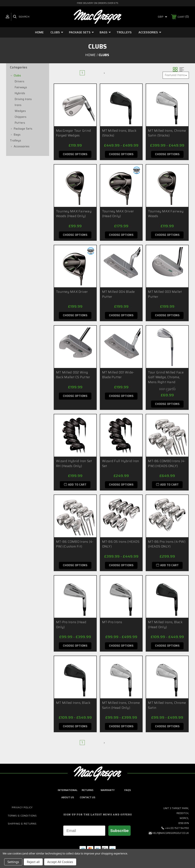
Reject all (33, 862)
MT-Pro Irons (112, 622)
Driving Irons (23, 99)
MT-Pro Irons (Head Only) (71, 625)
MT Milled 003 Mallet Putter (165, 294)
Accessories (150, 32)
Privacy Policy (22, 807)
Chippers (20, 117)
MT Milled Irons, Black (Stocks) (119, 133)
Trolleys (124, 32)
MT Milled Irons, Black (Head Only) (165, 625)
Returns (88, 790)
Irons (18, 105)
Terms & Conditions (22, 816)
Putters (20, 123)
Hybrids (20, 93)
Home (39, 32)
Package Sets (81, 32)
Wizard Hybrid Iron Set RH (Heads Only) (74, 463)
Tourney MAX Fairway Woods (166, 214)
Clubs (57, 32)
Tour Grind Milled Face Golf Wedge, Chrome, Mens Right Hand (166, 377)
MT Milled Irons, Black (73, 703)
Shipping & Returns (22, 824)
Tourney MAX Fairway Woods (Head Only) (74, 214)
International (68, 790)
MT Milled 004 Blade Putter (118, 294)
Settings (13, 862)
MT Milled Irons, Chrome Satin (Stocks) (167, 133)
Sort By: (154, 75)
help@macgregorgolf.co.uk (171, 833)
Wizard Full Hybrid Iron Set (121, 463)
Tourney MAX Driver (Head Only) (118, 214)
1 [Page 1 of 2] (82, 73)
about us (68, 797)
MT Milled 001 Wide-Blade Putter (118, 375)
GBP (163, 17)
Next (100, 73)
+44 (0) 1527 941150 (177, 828)
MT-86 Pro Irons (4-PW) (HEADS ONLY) (167, 544)
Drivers (19, 81)
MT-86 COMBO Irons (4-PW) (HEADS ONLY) (167, 463)
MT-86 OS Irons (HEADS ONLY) (121, 544)
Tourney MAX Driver (72, 292)
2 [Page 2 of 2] (90, 73)
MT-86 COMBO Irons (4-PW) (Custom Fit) (75, 544)
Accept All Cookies (60, 862)
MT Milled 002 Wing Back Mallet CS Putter (73, 375)
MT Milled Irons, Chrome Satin (167, 705)
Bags (105, 32)
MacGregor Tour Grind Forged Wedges (73, 133)
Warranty (108, 790)
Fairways (21, 87)
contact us (88, 797)
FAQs (128, 790)
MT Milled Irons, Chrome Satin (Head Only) (121, 705)
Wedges (20, 111)
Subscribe (119, 831)
